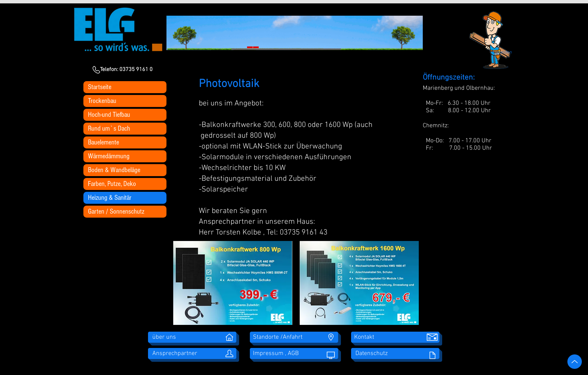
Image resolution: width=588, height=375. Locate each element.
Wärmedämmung (109, 156)
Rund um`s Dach (109, 128)
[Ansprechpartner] (192, 353)
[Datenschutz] (395, 353)
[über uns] (192, 337)
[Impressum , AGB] (294, 353)
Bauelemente (104, 142)
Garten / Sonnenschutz (116, 211)
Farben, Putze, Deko (112, 184)
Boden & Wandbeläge (114, 170)
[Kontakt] (395, 337)
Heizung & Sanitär (110, 198)
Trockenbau (102, 101)
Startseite (100, 87)
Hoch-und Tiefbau (109, 115)
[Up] (575, 362)
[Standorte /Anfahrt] (294, 337)
